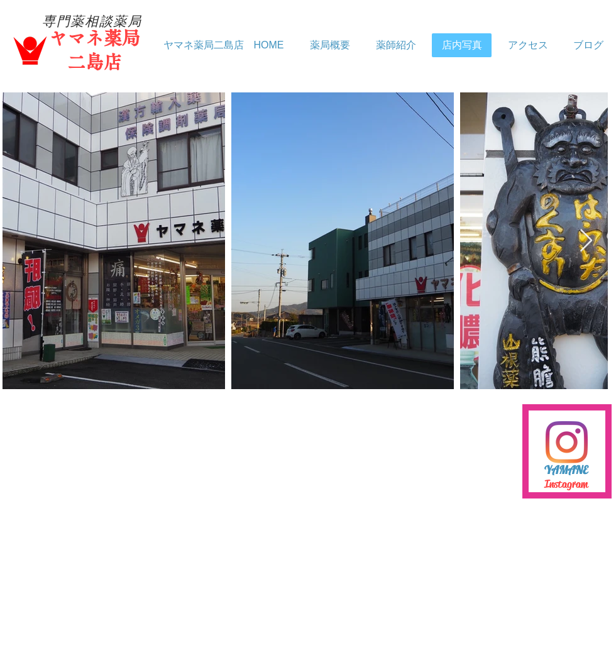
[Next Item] (586, 241)
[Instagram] (567, 442)
